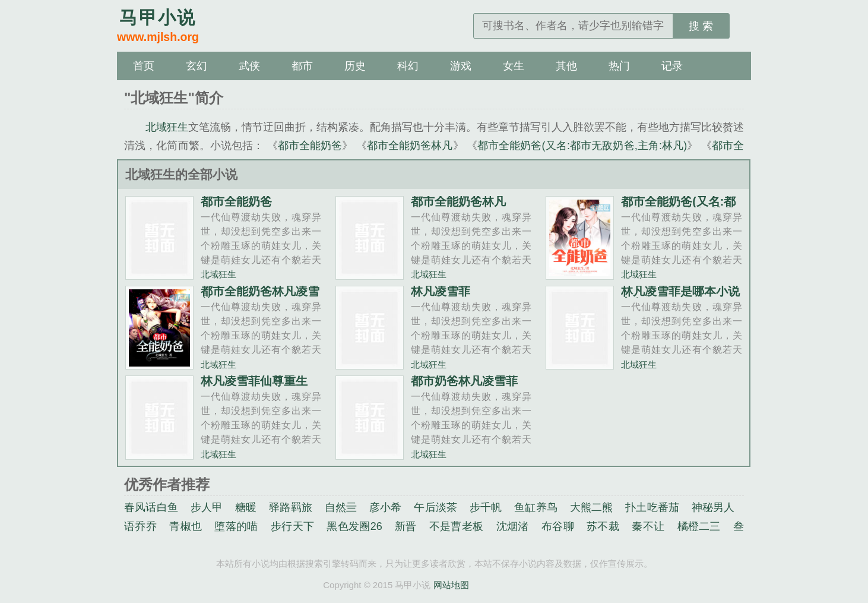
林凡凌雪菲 (441, 291)
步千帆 (486, 507)
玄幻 (197, 66)
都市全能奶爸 (310, 146)
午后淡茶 (435, 507)
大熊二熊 (592, 507)
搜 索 (701, 26)
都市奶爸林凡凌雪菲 (464, 381)
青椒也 (186, 526)
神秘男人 (713, 507)
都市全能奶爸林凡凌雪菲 (260, 297)
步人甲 (207, 507)
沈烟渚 (513, 526)
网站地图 (451, 585)
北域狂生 (167, 127)
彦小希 (386, 507)
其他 (566, 66)
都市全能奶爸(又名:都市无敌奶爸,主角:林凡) (582, 146)
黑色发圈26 (354, 526)
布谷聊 (558, 526)
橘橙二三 (699, 526)
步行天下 (292, 526)
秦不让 (648, 526)
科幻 (408, 66)
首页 (144, 66)
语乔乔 (140, 526)
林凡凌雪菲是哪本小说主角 (680, 297)
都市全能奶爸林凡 (410, 146)
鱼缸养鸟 (536, 507)
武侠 (249, 66)
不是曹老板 (457, 526)
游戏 (461, 66)
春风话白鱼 (151, 507)
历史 (355, 66)
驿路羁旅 (291, 507)
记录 (672, 66)
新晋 (406, 526)
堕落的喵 (236, 526)
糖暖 (246, 507)
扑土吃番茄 (652, 507)
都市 (302, 66)
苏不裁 (603, 526)
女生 (514, 66)
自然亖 (341, 507)
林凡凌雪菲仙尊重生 (254, 381)
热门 (619, 66)
